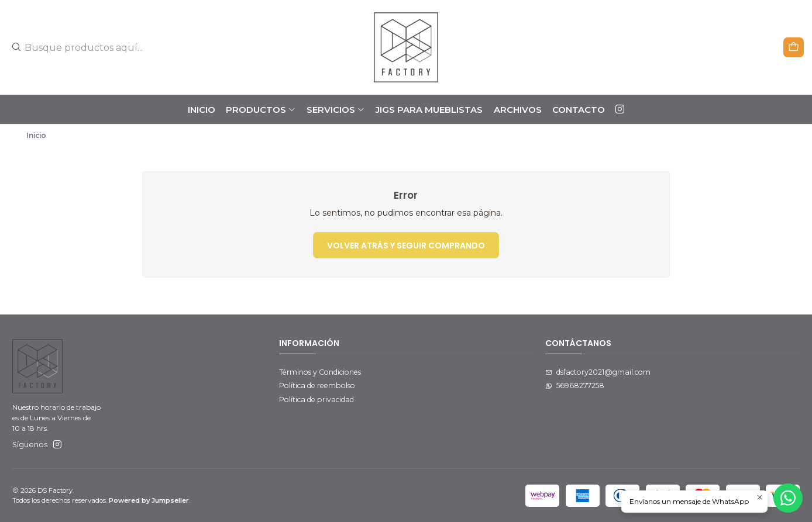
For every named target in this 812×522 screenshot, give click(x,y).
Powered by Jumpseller (149, 500)
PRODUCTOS (261, 110)
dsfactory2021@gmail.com (598, 372)
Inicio (202, 110)
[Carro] (794, 47)
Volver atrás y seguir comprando (406, 246)
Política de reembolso (317, 386)
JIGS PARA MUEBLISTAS (429, 110)
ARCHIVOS (518, 110)
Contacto (579, 110)
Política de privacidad (316, 400)
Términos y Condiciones (320, 372)
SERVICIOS (336, 110)
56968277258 (575, 386)
